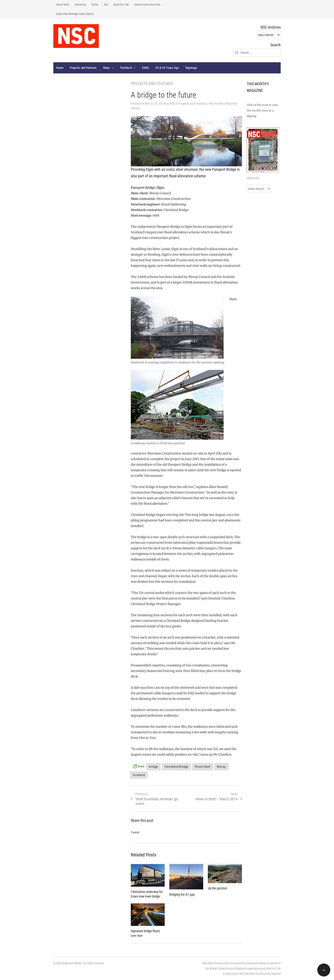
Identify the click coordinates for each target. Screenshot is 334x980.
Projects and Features (83, 68)
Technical (126, 68)
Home (60, 68)
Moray (221, 766)
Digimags (191, 68)
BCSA (95, 5)
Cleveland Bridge (176, 766)
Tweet (135, 832)
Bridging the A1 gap (182, 894)
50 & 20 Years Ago (167, 68)
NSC (172, 104)
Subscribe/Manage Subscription (75, 14)
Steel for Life (121, 5)
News (107, 68)
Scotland (139, 775)
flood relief (203, 766)
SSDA (145, 68)
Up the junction (217, 888)
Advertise (80, 5)
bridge (153, 766)
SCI (106, 5)
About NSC (63, 5)
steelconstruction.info (147, 5)
